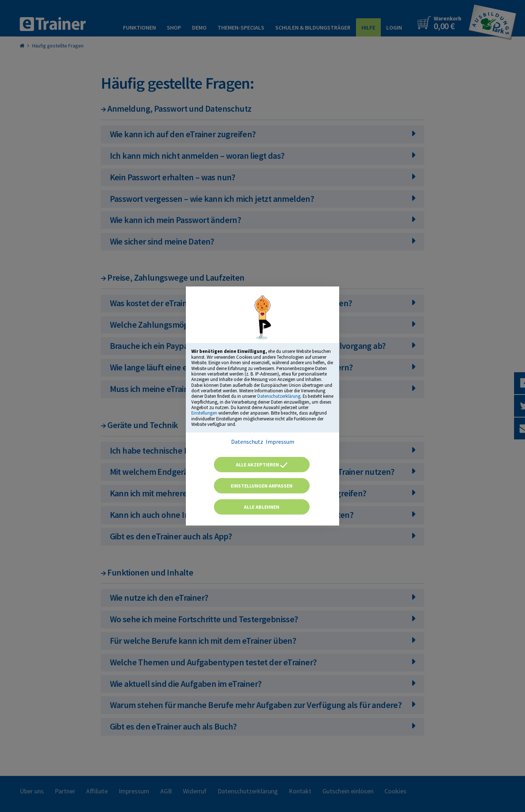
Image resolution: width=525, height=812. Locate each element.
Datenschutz (247, 442)
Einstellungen (204, 413)
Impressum (280, 442)
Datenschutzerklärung (279, 396)
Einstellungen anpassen (262, 486)
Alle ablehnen (262, 507)
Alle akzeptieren (262, 465)
